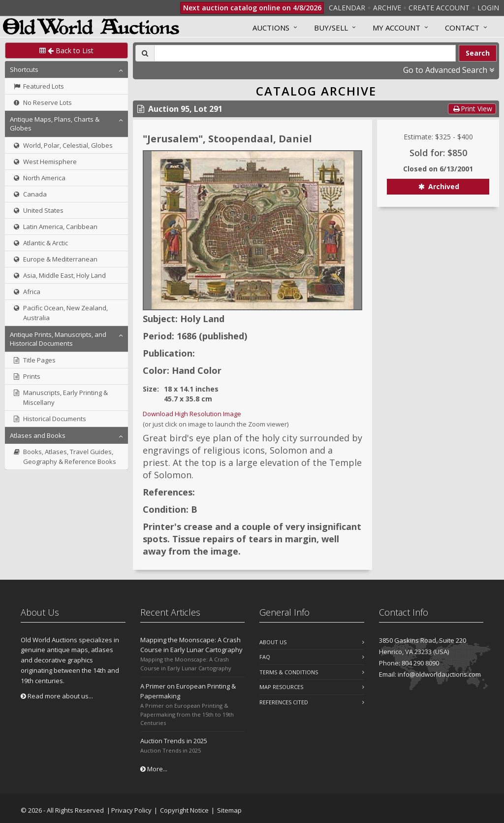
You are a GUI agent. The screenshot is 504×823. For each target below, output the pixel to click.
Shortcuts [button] (24, 69)
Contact (462, 28)
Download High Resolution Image (192, 414)
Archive (387, 8)
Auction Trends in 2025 (174, 741)
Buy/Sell (331, 28)
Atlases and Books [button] (38, 435)
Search (478, 53)
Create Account (439, 8)
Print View (472, 109)
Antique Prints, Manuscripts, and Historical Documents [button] (58, 339)
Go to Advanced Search (449, 70)
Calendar (347, 8)
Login (488, 8)
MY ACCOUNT (396, 28)
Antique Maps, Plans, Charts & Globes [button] (55, 124)
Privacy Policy (131, 810)
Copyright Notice (184, 810)
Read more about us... (57, 696)
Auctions (271, 28)
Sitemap (229, 810)
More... (154, 769)
